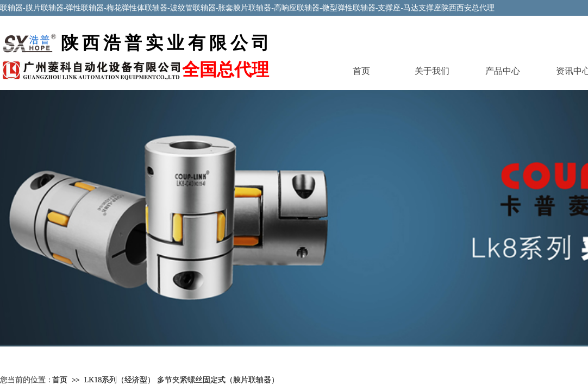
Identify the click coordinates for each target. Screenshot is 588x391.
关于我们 (432, 71)
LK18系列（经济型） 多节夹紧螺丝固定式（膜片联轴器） (182, 380)
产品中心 (503, 71)
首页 (361, 71)
